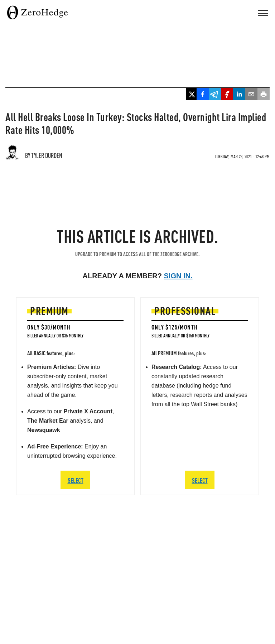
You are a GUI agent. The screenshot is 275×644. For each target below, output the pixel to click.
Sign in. (178, 276)
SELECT (76, 480)
